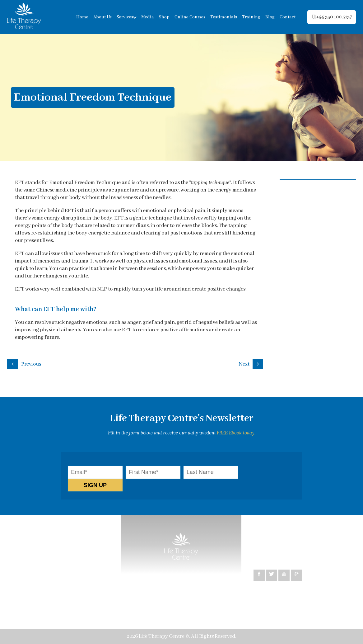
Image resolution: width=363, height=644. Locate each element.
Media (148, 17)
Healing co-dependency (46, 582)
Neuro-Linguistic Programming (54, 552)
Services (125, 17)
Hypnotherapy (35, 562)
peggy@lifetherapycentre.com (296, 546)
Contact (288, 17)
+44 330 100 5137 (280, 553)
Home (82, 17)
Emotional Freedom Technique (54, 602)
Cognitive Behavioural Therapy (54, 542)
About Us (102, 17)
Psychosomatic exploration (49, 592)
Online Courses (190, 17)
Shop (164, 17)
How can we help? (39, 532)
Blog (270, 17)
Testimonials (224, 17)
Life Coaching (74, 562)
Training (251, 17)
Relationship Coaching (44, 572)
